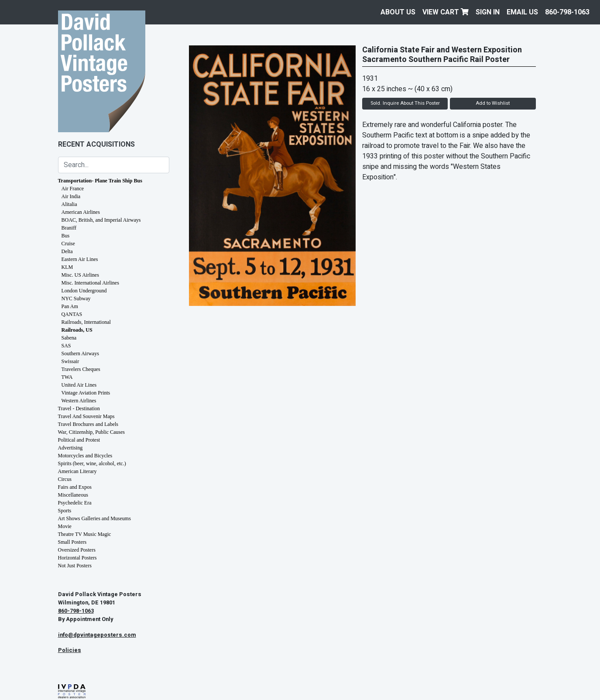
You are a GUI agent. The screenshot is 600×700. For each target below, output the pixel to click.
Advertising (70, 448)
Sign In (488, 12)
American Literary (77, 471)
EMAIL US (522, 12)
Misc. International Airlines (90, 283)
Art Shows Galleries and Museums (94, 518)
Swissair (70, 361)
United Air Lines (79, 385)
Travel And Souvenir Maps (86, 416)
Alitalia (69, 204)
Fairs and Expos (75, 487)
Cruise (68, 244)
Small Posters (72, 542)
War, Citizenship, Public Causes (92, 432)
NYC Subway (76, 299)
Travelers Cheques (81, 369)
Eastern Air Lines (80, 259)
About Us (398, 12)
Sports (65, 511)
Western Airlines (79, 401)
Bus (66, 236)
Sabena (69, 338)
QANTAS (72, 314)
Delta (67, 251)
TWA (67, 377)
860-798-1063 (567, 12)
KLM (67, 267)
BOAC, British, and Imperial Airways (101, 220)
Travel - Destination (79, 408)
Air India (71, 196)
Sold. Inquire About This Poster (405, 103)
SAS (66, 346)
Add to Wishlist (493, 103)
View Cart (446, 12)
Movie (65, 526)
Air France (73, 189)
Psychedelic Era (75, 503)
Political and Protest (79, 440)
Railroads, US (77, 330)
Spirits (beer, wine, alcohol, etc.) (92, 463)
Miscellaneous (73, 495)
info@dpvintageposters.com (97, 635)
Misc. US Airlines (80, 275)
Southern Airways (80, 353)
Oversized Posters (77, 550)
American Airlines (81, 212)
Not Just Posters (75, 566)
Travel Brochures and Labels (88, 424)
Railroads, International (86, 322)
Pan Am (70, 306)
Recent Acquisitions (96, 144)
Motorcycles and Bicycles (85, 456)
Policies (70, 650)
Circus (65, 479)
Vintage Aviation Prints (86, 393)
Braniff (69, 228)
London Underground (84, 291)
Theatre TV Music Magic (85, 534)
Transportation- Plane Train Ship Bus (100, 181)
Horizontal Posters (77, 558)
